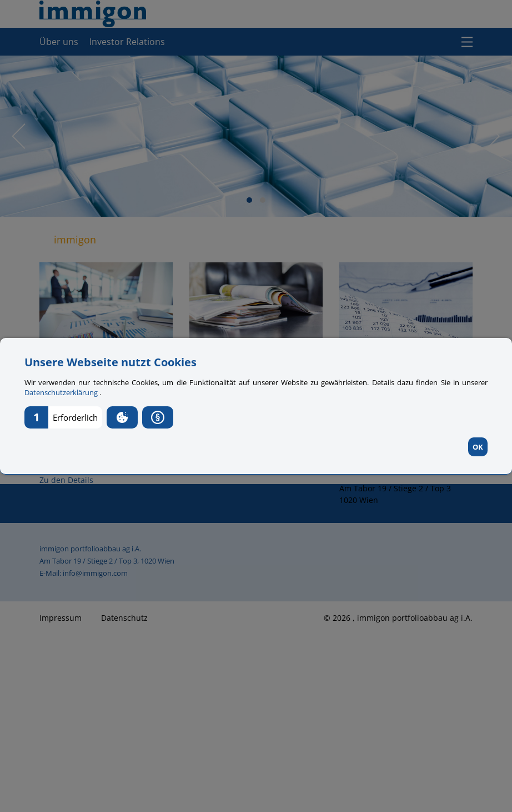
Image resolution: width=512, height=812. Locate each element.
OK (478, 447)
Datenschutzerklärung (62, 392)
